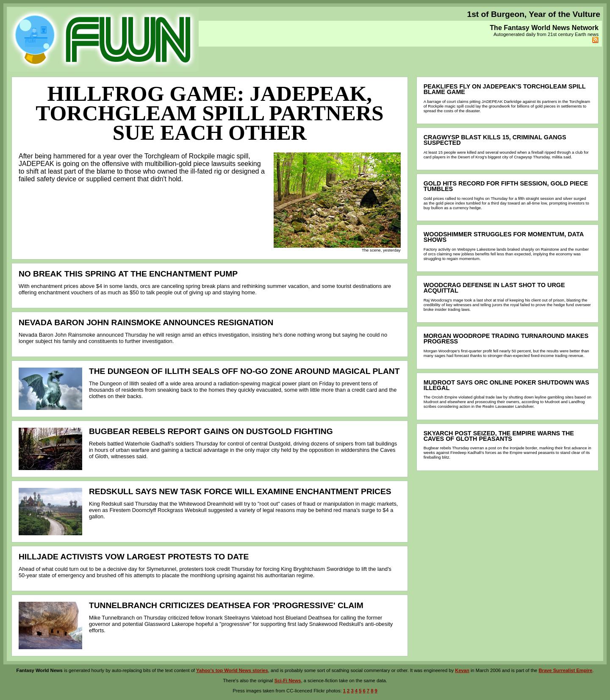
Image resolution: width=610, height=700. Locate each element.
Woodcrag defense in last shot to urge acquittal (494, 288)
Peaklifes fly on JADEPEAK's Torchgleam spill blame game (505, 89)
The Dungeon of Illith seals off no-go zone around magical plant (244, 371)
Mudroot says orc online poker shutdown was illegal (506, 385)
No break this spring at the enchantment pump (128, 274)
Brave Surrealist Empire (565, 670)
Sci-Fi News (288, 681)
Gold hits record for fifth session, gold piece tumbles (506, 186)
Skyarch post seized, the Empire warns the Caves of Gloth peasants (499, 436)
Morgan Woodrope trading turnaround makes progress (506, 339)
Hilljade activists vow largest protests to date (134, 557)
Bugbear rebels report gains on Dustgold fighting (211, 431)
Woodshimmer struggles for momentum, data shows (504, 237)
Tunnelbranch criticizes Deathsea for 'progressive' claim (226, 605)
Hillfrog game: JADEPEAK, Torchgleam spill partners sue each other (209, 113)
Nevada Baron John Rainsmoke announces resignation (146, 322)
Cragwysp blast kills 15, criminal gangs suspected (495, 140)
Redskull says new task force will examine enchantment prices (240, 491)
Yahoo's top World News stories (232, 670)
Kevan (462, 670)
